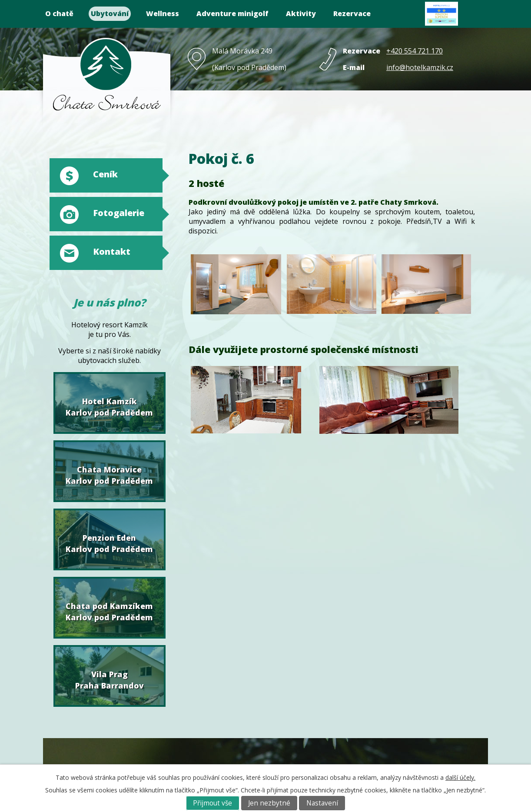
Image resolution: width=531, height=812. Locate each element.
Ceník (105, 174)
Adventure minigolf (232, 13)
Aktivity (301, 13)
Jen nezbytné (269, 803)
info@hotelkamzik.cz (420, 67)
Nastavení (322, 803)
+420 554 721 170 (415, 51)
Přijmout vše (212, 803)
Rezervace (352, 13)
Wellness (163, 13)
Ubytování (110, 13)
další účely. (460, 777)
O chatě (59, 13)
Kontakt (112, 251)
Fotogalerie (119, 213)
